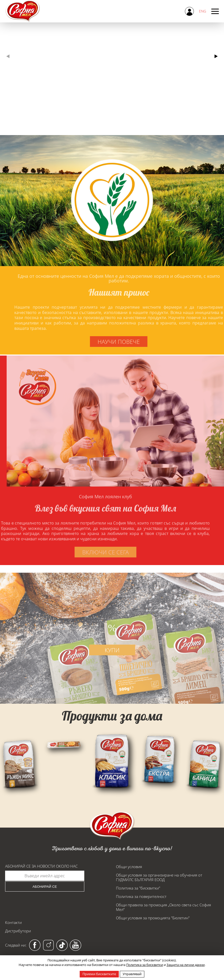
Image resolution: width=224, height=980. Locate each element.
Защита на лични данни (186, 965)
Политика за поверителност (141, 896)
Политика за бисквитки (145, 965)
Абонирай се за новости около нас (41, 866)
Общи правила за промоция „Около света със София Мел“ (163, 907)
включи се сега (91, 552)
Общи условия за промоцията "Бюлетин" (153, 918)
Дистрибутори (18, 931)
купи (112, 664)
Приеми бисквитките (99, 974)
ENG (203, 11)
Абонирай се (45, 887)
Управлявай (132, 974)
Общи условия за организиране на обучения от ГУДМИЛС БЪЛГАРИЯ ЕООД (159, 877)
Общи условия (129, 867)
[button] (216, 56)
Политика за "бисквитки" (138, 888)
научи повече (133, 342)
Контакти (13, 922)
